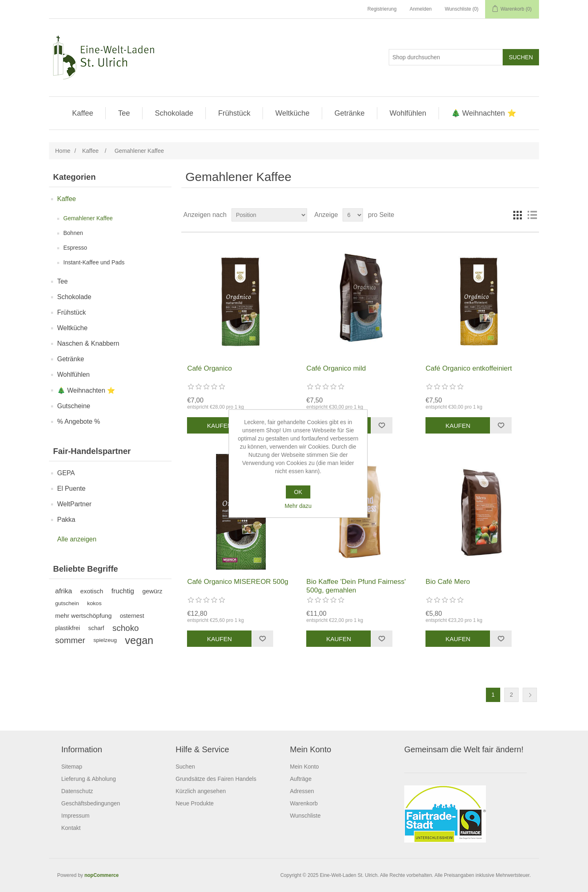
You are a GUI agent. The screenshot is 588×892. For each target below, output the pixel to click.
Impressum (75, 816)
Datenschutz (77, 791)
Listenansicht (532, 215)
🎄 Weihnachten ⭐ (484, 113)
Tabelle (517, 215)
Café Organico (209, 368)
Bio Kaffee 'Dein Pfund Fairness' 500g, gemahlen (356, 586)
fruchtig (123, 591)
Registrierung (382, 9)
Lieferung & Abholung (89, 779)
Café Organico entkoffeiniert (469, 368)
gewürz (152, 591)
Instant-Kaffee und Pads (94, 262)
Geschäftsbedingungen (91, 803)
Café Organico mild (336, 368)
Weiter (530, 695)
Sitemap (72, 767)
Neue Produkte (195, 803)
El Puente (71, 488)
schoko (126, 628)
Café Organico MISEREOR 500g (238, 582)
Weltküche (292, 113)
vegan (139, 640)
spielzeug (105, 640)
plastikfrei (68, 628)
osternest (132, 616)
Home (63, 151)
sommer (70, 640)
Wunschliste (305, 816)
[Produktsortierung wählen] (269, 215)
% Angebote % (79, 421)
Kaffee (82, 113)
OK (298, 492)
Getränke (350, 113)
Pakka (66, 520)
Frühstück (234, 113)
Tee (124, 113)
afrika (64, 591)
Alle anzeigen (77, 539)
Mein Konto (304, 767)
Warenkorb (304, 803)
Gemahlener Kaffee (88, 218)
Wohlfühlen (408, 113)
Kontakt (71, 828)
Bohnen (73, 233)
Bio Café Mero (448, 582)
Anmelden (421, 9)
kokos (94, 603)
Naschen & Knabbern (88, 343)
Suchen (185, 767)
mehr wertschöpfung (84, 616)
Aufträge (301, 779)
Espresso (75, 248)
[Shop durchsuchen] (446, 57)
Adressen (302, 791)
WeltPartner (74, 504)
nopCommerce (102, 875)
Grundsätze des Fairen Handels (216, 779)
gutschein (67, 603)
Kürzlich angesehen (201, 791)
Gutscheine (74, 406)
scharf (96, 628)
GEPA (66, 473)
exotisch (92, 591)
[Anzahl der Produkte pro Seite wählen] (353, 215)
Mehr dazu (298, 506)
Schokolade (174, 113)
